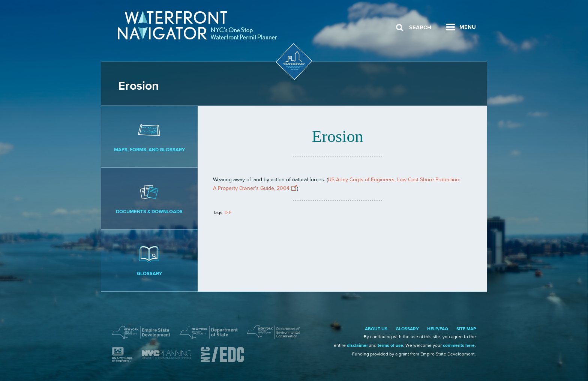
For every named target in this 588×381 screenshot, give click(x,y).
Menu (468, 27)
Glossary (149, 260)
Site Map (466, 329)
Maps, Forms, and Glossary (149, 136)
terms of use (390, 345)
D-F (228, 212)
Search (420, 27)
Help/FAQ (438, 329)
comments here (459, 345)
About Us (376, 329)
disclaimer (357, 345)
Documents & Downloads (149, 198)
